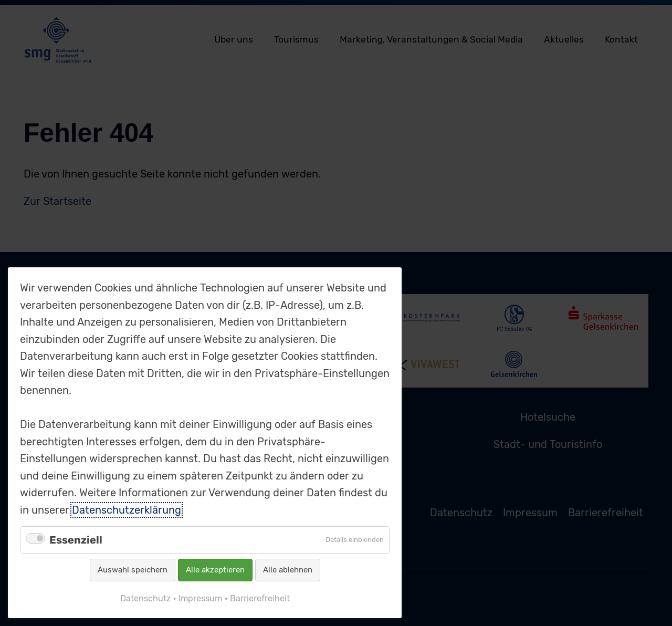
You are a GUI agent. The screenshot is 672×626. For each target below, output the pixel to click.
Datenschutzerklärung (127, 510)
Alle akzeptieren (215, 570)
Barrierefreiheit (260, 598)
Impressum (200, 598)
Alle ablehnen (288, 570)
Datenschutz (145, 598)
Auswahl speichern (133, 570)
